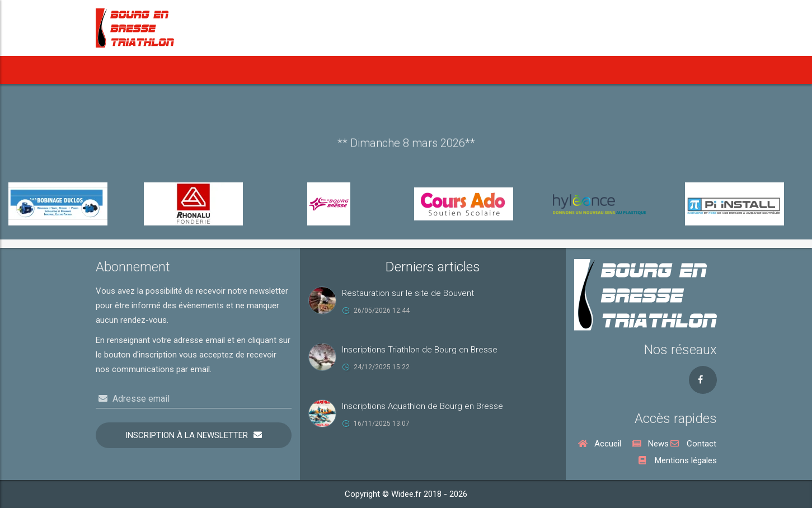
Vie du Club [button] (537, 70)
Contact (693, 444)
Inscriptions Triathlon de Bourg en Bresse (420, 350)
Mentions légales (678, 460)
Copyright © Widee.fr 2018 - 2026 (406, 494)
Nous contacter (676, 70)
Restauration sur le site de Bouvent (408, 293)
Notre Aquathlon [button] (356, 70)
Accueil (121, 70)
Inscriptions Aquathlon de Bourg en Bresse (423, 406)
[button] (252, 70)
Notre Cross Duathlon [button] (450, 70)
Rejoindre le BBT (606, 70)
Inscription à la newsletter (187, 435)
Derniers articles (433, 267)
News (169, 70)
